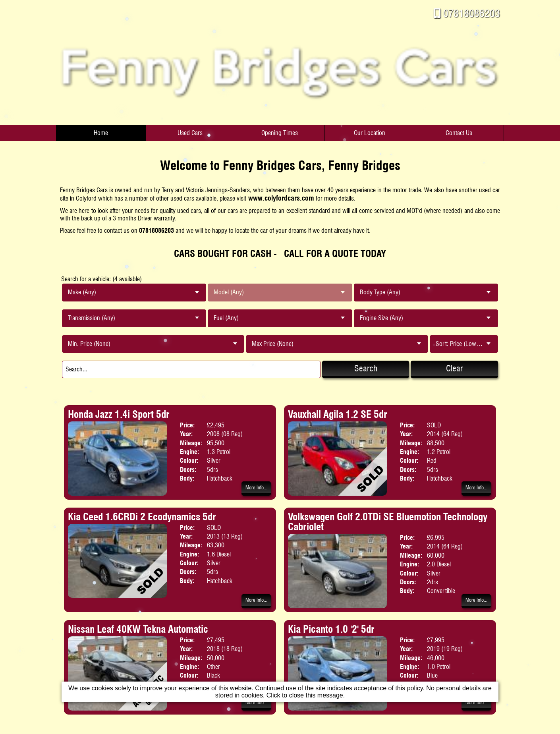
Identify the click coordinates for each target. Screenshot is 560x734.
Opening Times (280, 133)
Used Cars (190, 133)
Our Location (370, 133)
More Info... (256, 488)
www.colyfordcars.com (281, 198)
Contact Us (459, 133)
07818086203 (472, 13)
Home (101, 133)
